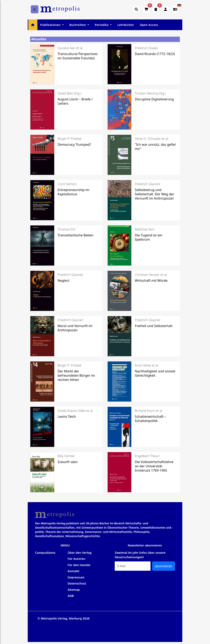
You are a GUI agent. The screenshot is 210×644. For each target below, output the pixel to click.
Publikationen (51, 25)
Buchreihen (78, 25)
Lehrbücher (126, 25)
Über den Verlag (80, 553)
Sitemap (74, 590)
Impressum (76, 577)
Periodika (102, 25)
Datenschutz (77, 583)
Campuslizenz (45, 553)
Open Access (149, 25)
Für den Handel (79, 565)
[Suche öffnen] (136, 9)
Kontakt (73, 571)
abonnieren (164, 566)
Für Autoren (76, 559)
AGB (71, 596)
